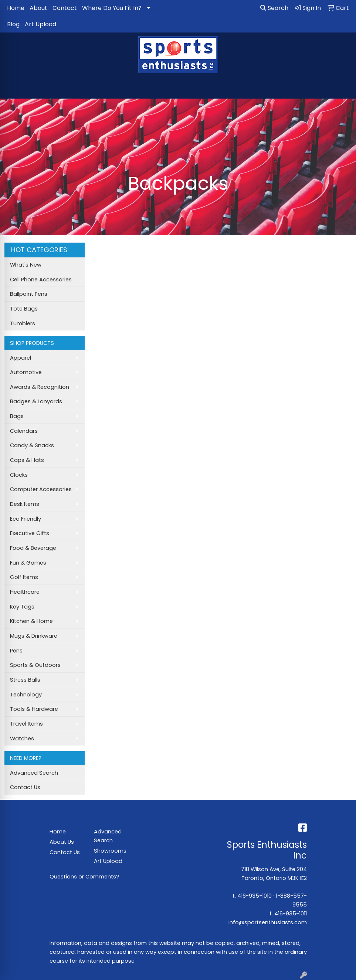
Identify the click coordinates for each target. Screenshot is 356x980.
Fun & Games (28, 563)
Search (274, 8)
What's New (26, 265)
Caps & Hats (27, 460)
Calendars (24, 431)
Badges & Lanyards (36, 401)
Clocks (19, 475)
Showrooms (110, 851)
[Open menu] (341, 88)
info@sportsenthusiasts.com (268, 922)
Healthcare (25, 592)
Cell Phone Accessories (41, 280)
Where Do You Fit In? (112, 8)
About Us (62, 842)
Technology (26, 695)
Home (16, 8)
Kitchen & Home (31, 621)
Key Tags (22, 607)
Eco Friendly (26, 519)
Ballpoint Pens (29, 294)
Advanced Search (34, 773)
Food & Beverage (33, 548)
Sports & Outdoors (35, 665)
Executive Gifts (30, 533)
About (38, 8)
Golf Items (24, 577)
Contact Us (25, 787)
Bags (17, 416)
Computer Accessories (41, 489)
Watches (22, 739)
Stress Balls (25, 680)
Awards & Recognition (40, 387)
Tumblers (23, 323)
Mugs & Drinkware (34, 636)
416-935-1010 (255, 896)
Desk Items (25, 504)
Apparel (21, 358)
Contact (65, 8)
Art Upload (40, 24)
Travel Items (26, 724)
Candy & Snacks (32, 445)
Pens (16, 651)
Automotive (26, 372)
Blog (13, 24)
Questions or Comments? (84, 877)
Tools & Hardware (34, 709)
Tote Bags (24, 309)
